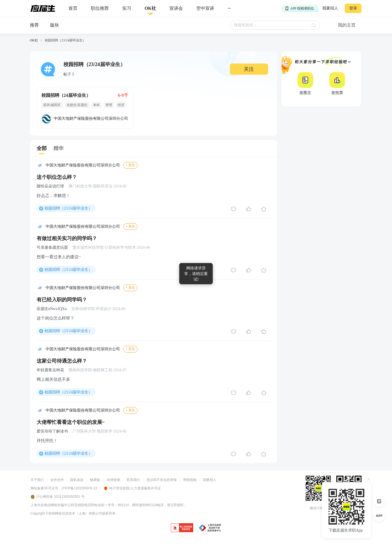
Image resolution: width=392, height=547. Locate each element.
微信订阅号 (318, 508)
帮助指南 (190, 480)
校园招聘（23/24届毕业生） (69, 208)
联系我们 (133, 480)
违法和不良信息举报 (162, 480)
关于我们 (37, 480)
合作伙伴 (57, 480)
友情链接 (114, 480)
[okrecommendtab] (150, 9)
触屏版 (95, 480)
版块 (55, 25)
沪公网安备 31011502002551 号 (57, 497)
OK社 (34, 40)
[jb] (182, 528)
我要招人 (330, 8)
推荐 (34, 25)
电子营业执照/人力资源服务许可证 (132, 488)
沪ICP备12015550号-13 (79, 488)
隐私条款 (77, 480)
